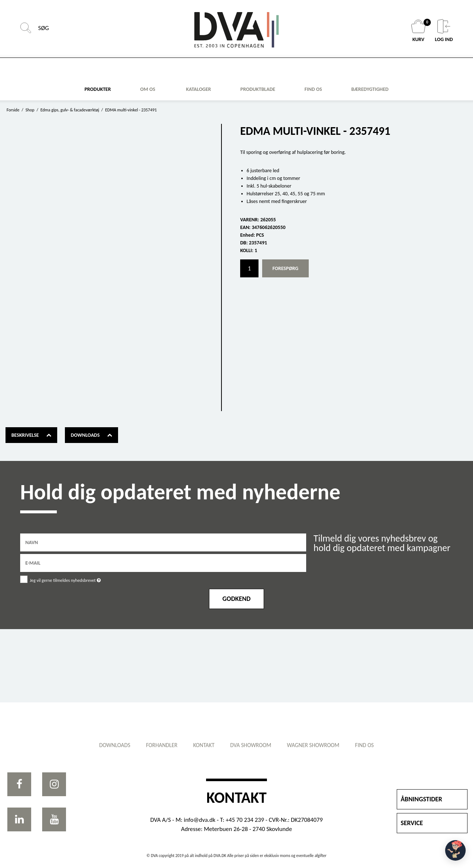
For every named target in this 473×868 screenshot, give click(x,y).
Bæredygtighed (370, 89)
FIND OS (313, 89)
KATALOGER (198, 89)
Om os (148, 89)
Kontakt (202, 745)
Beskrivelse (25, 435)
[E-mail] (163, 563)
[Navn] (163, 542)
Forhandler (158, 745)
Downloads (85, 435)
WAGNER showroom (317, 745)
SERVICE (412, 823)
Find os (371, 745)
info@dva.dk (199, 820)
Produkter (98, 89)
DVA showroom (252, 745)
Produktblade (258, 89)
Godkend (237, 599)
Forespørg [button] (285, 268)
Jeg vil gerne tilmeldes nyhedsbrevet (91, 579)
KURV (419, 31)
